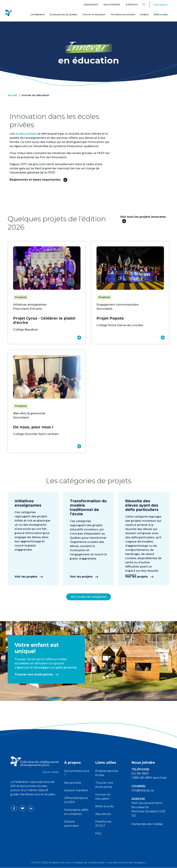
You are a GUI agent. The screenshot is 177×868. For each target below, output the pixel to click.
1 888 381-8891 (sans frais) (149, 778)
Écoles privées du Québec (64, 14)
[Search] (146, 4)
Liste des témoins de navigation (126, 862)
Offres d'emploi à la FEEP (76, 800)
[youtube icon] (23, 812)
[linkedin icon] (31, 812)
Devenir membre (76, 790)
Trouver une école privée (37, 674)
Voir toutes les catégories (89, 597)
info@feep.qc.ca (143, 790)
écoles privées (26, 134)
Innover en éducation (94, 14)
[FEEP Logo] (9, 12)
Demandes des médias (147, 824)
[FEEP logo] (35, 765)
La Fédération (38, 14)
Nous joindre (112, 5)
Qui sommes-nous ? (77, 773)
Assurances (91, 5)
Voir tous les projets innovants (143, 219)
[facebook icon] (14, 812)
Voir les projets (29, 577)
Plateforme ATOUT (103, 824)
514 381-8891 (140, 774)
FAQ (98, 833)
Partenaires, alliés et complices (76, 812)
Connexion (161, 5)
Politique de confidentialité (89, 862)
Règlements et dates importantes (39, 179)
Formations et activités (123, 14)
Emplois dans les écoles (107, 773)
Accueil (12, 95)
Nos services (73, 783)
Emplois (144, 14)
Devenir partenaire (71, 824)
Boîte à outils (161, 14)
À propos (132, 5)
